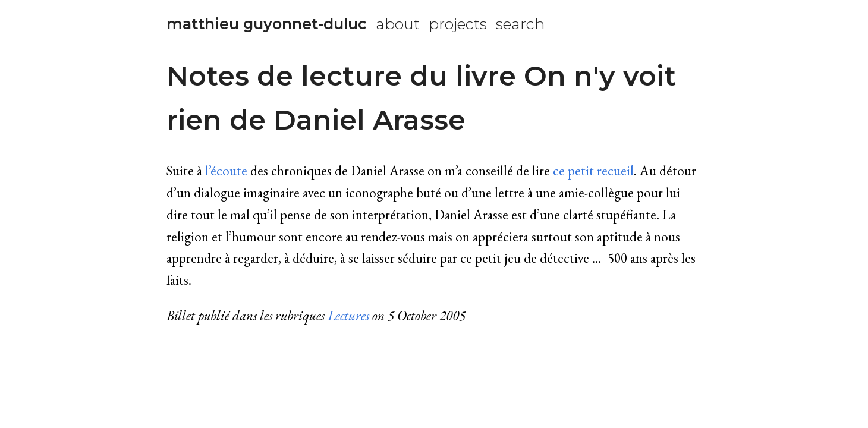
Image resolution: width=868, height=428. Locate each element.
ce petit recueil (593, 171)
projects (458, 24)
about (398, 24)
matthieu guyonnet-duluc (267, 24)
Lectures (348, 316)
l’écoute (226, 171)
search (521, 24)
